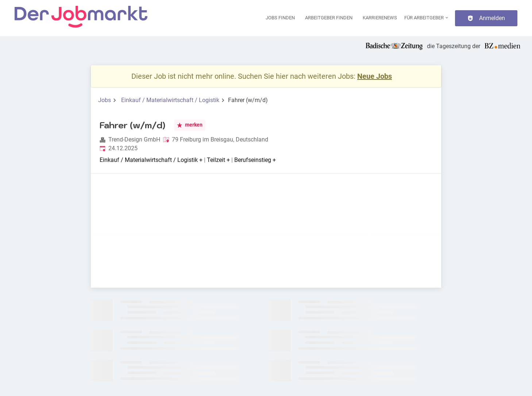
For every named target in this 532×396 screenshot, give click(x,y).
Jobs (105, 100)
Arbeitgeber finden (329, 18)
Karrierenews (380, 18)
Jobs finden (280, 18)
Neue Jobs (375, 76)
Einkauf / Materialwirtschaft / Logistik (170, 100)
